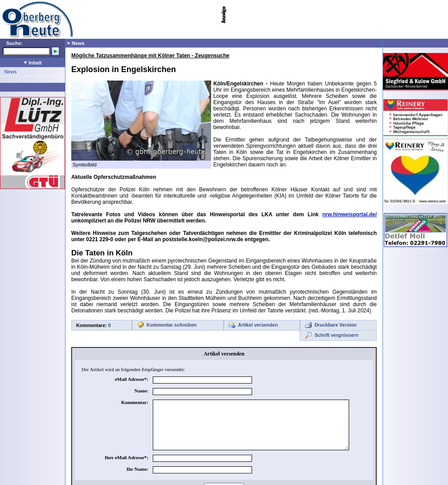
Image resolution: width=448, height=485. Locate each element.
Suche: (14, 43)
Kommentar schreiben (172, 325)
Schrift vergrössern (336, 335)
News (11, 72)
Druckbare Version (335, 325)
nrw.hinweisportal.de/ (350, 214)
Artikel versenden (258, 325)
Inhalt (33, 63)
